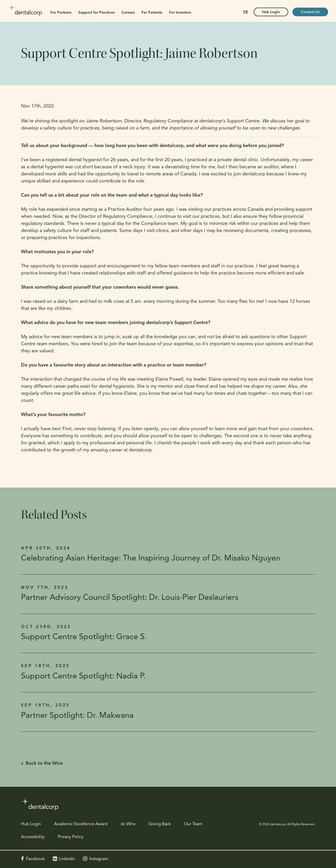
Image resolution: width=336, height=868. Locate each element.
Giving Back (160, 824)
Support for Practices (96, 13)
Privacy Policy (71, 837)
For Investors (180, 13)
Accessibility (33, 837)
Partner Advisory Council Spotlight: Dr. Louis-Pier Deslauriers (130, 598)
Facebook (35, 859)
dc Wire (128, 824)
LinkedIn (67, 859)
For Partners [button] (61, 13)
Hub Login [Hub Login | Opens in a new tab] (271, 12)
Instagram (99, 859)
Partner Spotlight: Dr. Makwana (77, 716)
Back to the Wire (44, 764)
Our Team (193, 824)
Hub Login (31, 824)
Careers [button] (128, 13)
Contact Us (310, 12)
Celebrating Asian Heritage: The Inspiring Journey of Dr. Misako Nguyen (151, 559)
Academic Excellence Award (81, 824)
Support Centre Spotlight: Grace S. (84, 637)
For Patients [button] (152, 13)
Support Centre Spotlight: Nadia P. (83, 676)
